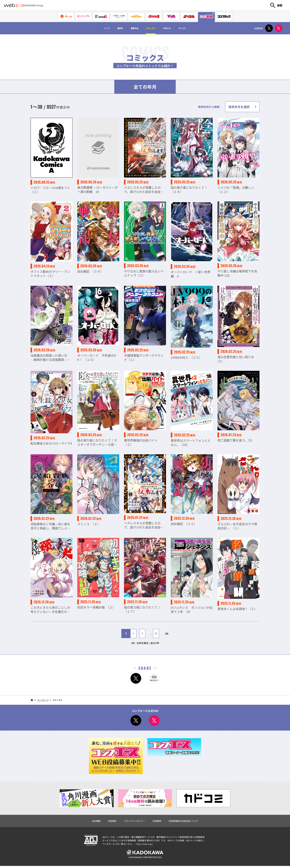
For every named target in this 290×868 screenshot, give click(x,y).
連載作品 (130, 28)
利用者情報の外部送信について (190, 821)
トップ (95, 28)
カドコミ (193, 28)
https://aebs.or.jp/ (145, 845)
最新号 (112, 28)
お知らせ (173, 28)
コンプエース (43, 700)
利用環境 (158, 821)
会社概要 (87, 821)
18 (153, 634)
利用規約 (105, 821)
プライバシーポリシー (132, 821)
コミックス (152, 28)
